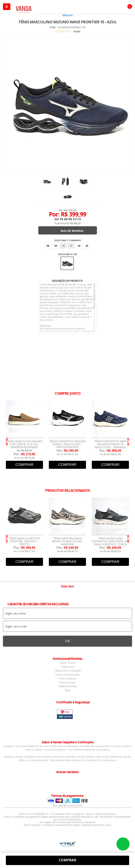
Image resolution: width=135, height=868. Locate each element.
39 (55, 246)
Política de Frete (68, 686)
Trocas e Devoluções (67, 674)
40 (63, 246)
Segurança (68, 667)
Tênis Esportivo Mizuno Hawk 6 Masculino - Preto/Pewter (67, 444)
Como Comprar (67, 678)
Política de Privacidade (67, 671)
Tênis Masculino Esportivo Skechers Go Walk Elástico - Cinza (110, 541)
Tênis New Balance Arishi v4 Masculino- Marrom (67, 541)
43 (87, 246)
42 (79, 246)
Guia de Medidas (72, 231)
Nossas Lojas (67, 682)
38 (48, 246)
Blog (68, 690)
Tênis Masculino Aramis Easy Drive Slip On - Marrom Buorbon (24, 444)
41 (71, 246)
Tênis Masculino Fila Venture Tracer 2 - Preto (24, 541)
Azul (67, 263)
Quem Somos (68, 663)
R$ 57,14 (75, 219)
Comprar (24, 465)
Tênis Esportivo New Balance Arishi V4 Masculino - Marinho (110, 444)
